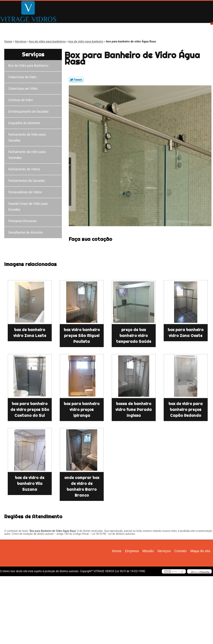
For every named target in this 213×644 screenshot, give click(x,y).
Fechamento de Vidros (25, 169)
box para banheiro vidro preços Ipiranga (82, 410)
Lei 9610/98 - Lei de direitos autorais (113, 534)
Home (19, 27)
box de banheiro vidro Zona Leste (30, 333)
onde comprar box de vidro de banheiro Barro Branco (82, 486)
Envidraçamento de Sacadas (29, 112)
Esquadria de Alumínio (25, 123)
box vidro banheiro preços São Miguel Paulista (82, 336)
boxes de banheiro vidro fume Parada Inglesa (134, 410)
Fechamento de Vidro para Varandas (27, 155)
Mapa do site (200, 551)
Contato (170, 27)
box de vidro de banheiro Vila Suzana (30, 484)
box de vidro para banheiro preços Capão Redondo (186, 410)
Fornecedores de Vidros (26, 192)
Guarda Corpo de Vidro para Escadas (28, 207)
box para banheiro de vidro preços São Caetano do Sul (30, 410)
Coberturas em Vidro (24, 89)
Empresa (57, 27)
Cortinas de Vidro (21, 100)
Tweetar (76, 80)
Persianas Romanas (23, 221)
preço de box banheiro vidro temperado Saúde (134, 336)
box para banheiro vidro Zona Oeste (186, 333)
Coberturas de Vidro (23, 77)
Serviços (132, 27)
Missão (95, 27)
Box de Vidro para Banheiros (29, 66)
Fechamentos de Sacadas (27, 181)
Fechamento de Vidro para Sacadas (27, 138)
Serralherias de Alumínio (26, 233)
